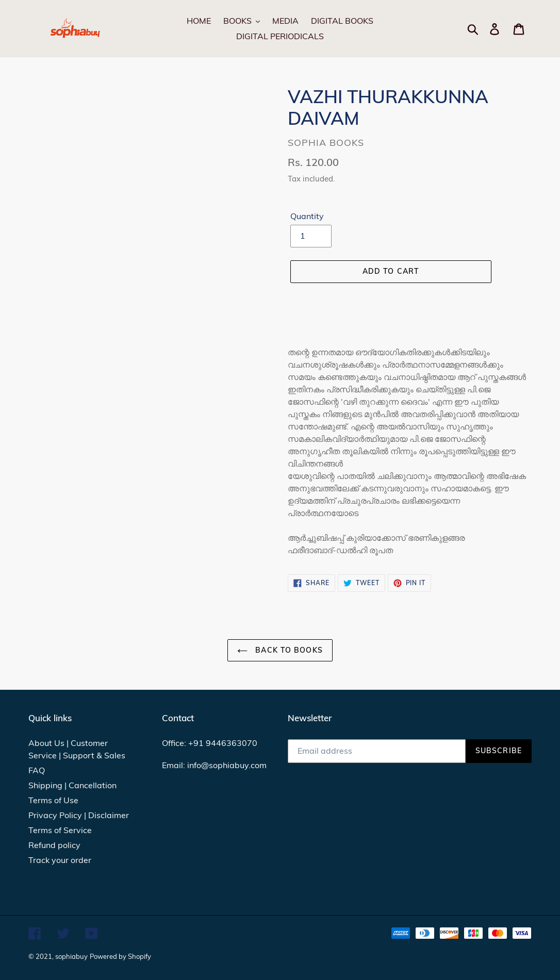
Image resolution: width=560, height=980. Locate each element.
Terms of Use (53, 800)
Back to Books (280, 650)
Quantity (307, 216)
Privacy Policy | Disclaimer (79, 815)
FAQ (37, 770)
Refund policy (54, 845)
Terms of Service (60, 830)
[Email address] (377, 751)
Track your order (60, 860)
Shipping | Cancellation (72, 785)
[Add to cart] (391, 272)
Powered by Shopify (120, 956)
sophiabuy (71, 956)
